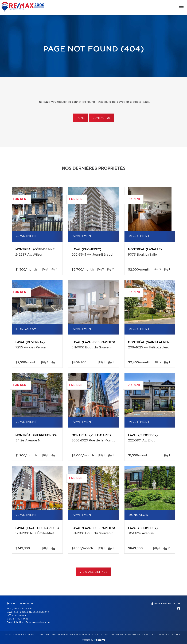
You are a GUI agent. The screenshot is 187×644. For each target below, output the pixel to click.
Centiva (100, 640)
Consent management (170, 635)
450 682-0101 (20, 616)
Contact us (102, 118)
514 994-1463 (21, 619)
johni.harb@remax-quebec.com (32, 622)
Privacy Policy (132, 635)
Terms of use (149, 635)
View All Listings (93, 572)
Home (81, 118)
